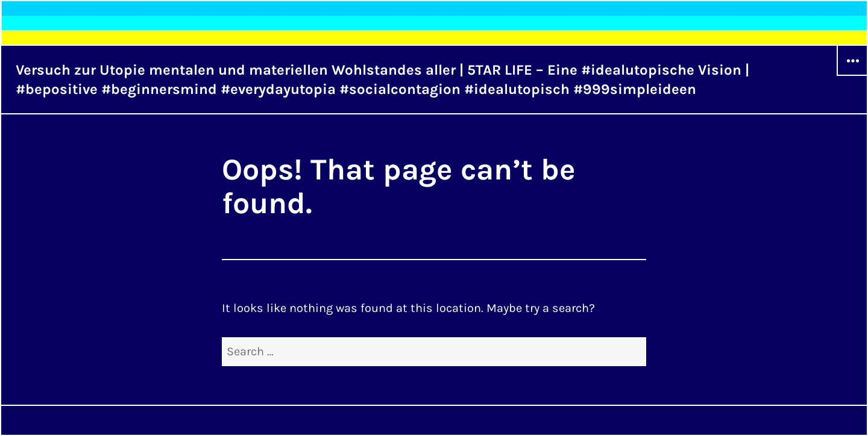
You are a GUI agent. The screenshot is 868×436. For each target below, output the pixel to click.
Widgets (852, 75)
